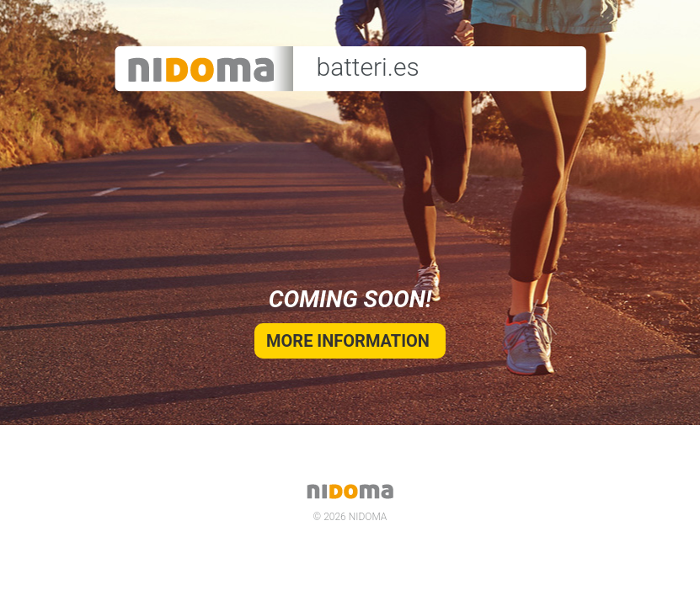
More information (350, 341)
